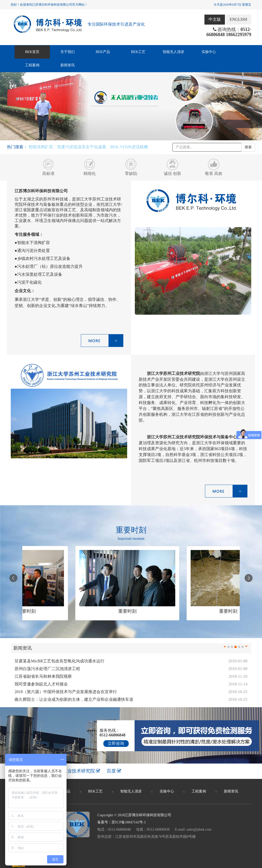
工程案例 (32, 65)
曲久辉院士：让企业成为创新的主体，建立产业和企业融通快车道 (74, 699)
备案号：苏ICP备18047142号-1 (122, 822)
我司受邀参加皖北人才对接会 (41, 684)
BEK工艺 (138, 52)
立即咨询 (116, 743)
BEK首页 (32, 52)
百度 (114, 771)
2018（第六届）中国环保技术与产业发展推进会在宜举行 (66, 692)
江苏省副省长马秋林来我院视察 (43, 676)
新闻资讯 (68, 65)
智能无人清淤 (173, 52)
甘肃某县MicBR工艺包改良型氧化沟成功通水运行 (59, 661)
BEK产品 (103, 52)
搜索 (248, 147)
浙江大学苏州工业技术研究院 (68, 771)
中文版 (215, 19)
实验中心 (209, 52)
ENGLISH (238, 19)
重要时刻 (28, 611)
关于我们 (68, 52)
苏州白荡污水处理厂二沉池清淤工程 (47, 669)
